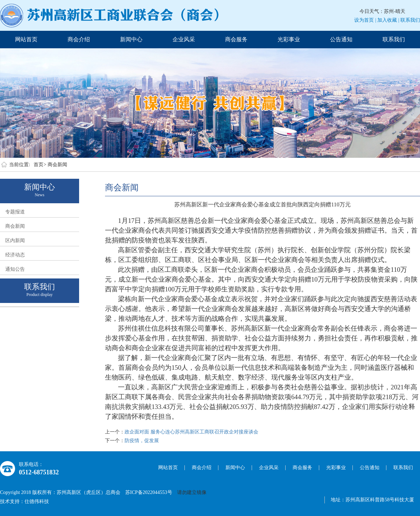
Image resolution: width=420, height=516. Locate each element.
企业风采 (184, 39)
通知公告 (15, 269)
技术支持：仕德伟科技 (24, 501)
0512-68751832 (39, 472)
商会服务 (236, 39)
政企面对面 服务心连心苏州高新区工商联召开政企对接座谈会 (191, 432)
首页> (40, 165)
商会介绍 (79, 39)
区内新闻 (15, 241)
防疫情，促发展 (142, 441)
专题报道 (15, 212)
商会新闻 (57, 165)
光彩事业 (289, 39)
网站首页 (26, 39)
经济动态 (15, 255)
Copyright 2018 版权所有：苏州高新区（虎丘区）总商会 (63, 492)
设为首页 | (365, 20)
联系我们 (410, 20)
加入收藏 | (388, 20)
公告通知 (341, 39)
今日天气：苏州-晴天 (382, 11)
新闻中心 (131, 39)
